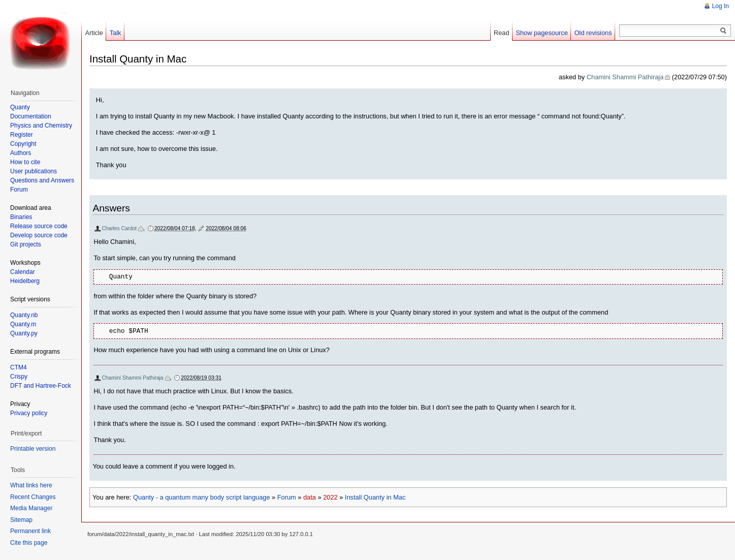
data (310, 497)
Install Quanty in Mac (375, 497)
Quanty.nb (24, 315)
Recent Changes (33, 497)
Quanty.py (24, 333)
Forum (287, 497)
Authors (21, 153)
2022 (330, 497)
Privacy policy (29, 413)
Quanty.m (23, 324)
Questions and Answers (42, 180)
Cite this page (29, 543)
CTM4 (19, 367)
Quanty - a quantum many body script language (202, 497)
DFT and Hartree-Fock (41, 386)
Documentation (31, 116)
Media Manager (31, 508)
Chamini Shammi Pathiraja (625, 77)
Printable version (33, 449)
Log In (721, 6)
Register (22, 135)
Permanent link (30, 531)
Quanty (20, 107)
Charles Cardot (119, 228)
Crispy (19, 377)
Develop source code (39, 235)
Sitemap (21, 520)
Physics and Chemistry (41, 126)
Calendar (23, 272)
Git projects (26, 244)
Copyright (23, 144)
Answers (111, 208)
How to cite (25, 162)
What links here (31, 485)
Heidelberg (25, 281)
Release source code (39, 226)
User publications (34, 171)
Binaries (21, 217)
